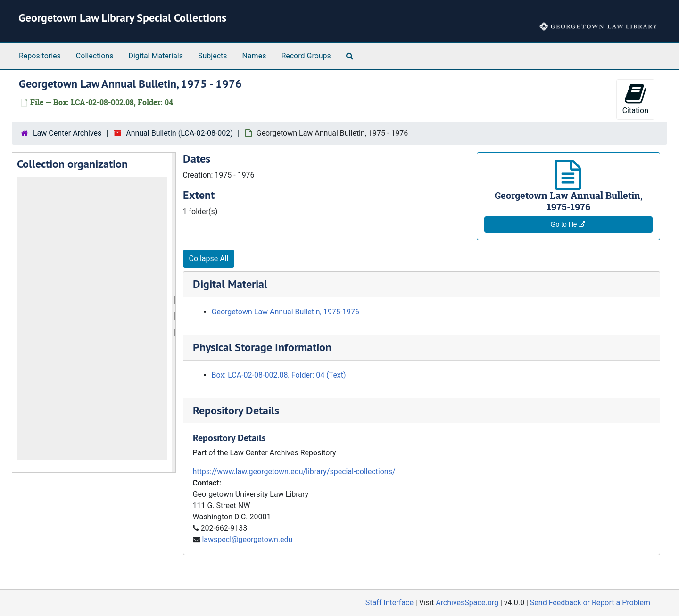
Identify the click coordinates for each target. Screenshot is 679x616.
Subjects (212, 56)
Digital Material (230, 284)
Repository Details (236, 410)
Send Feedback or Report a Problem (590, 603)
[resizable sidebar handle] (174, 312)
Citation (635, 99)
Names (254, 56)
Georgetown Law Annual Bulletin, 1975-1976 (286, 312)
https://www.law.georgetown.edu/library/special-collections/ (294, 472)
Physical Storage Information (262, 347)
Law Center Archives (67, 133)
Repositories (40, 56)
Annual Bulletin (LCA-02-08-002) (179, 133)
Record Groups (306, 56)
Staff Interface (389, 603)
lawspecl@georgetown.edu (247, 539)
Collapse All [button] (209, 259)
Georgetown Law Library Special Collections (122, 18)
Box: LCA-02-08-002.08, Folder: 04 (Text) (279, 375)
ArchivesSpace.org (467, 603)
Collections (95, 56)
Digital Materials (156, 56)
